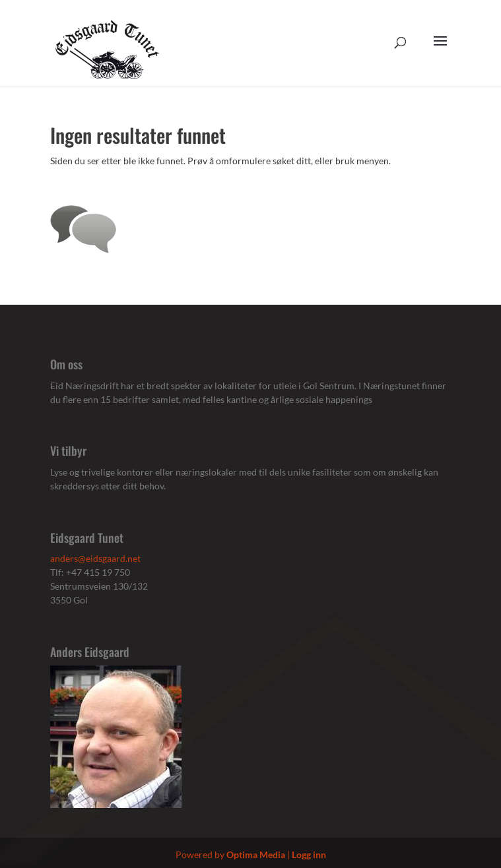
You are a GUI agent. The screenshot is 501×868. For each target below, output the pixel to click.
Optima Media (256, 854)
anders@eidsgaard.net (95, 558)
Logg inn (309, 854)
